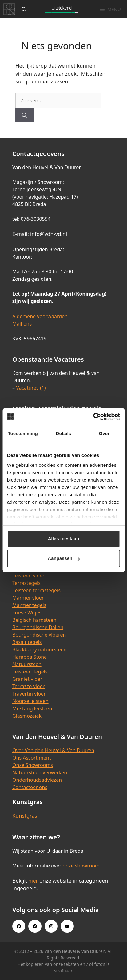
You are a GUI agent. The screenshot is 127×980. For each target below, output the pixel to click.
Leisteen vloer (28, 576)
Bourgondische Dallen (38, 627)
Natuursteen (27, 664)
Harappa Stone (30, 657)
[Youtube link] (67, 926)
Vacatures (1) (31, 388)
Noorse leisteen (30, 701)
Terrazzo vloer (28, 686)
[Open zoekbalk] (24, 9)
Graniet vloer (27, 679)
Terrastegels (26, 583)
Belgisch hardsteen (34, 620)
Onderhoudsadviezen (37, 780)
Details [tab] (64, 433)
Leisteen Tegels (30, 672)
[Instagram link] (51, 926)
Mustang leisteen (32, 708)
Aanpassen (64, 558)
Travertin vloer (29, 694)
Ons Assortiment (32, 758)
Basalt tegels (27, 642)
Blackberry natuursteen (40, 649)
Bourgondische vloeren (39, 635)
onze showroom (81, 866)
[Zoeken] (24, 115)
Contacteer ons (30, 787)
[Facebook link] (19, 926)
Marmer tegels (29, 605)
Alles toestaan (64, 539)
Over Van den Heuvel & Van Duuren (53, 750)
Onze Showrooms (33, 765)
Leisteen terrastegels (36, 590)
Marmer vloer (28, 598)
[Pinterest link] (35, 926)
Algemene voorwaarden (40, 316)
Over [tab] (104, 433)
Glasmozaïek (27, 716)
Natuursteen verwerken (40, 772)
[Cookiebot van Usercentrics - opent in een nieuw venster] (93, 417)
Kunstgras (25, 816)
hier (33, 881)
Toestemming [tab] (23, 433)
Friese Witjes (27, 613)
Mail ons (22, 324)
